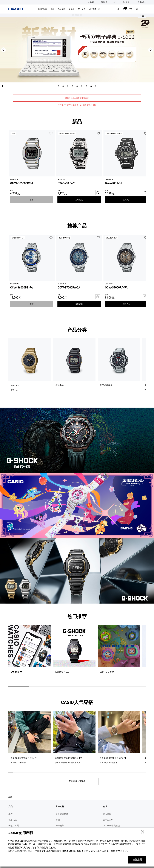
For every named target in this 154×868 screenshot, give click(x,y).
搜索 (118, 9)
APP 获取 (93, 9)
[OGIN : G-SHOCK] (119, 654)
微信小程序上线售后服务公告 (77, 98)
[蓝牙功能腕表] (119, 368)
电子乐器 (62, 9)
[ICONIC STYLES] (74, 654)
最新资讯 (104, 2)
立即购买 (79, 200)
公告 (115, 2)
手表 (52, 9)
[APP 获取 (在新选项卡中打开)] (30, 654)
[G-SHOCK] (30, 368)
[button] (3, 86)
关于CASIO (142, 2)
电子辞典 (82, 9)
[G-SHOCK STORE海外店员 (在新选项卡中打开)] (30, 740)
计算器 (72, 9)
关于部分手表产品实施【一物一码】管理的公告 (77, 105)
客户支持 (126, 2)
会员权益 (91, 2)
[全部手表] (74, 368)
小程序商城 (42, 9)
